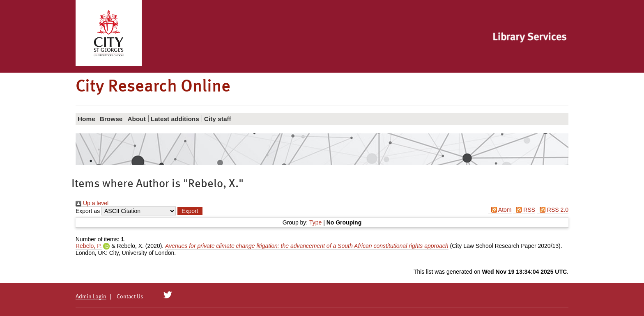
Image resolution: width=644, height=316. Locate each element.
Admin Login (91, 297)
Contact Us (130, 297)
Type (315, 222)
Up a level (92, 203)
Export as (88, 211)
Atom (500, 210)
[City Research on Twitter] (168, 295)
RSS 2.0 (553, 210)
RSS (524, 210)
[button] (190, 211)
